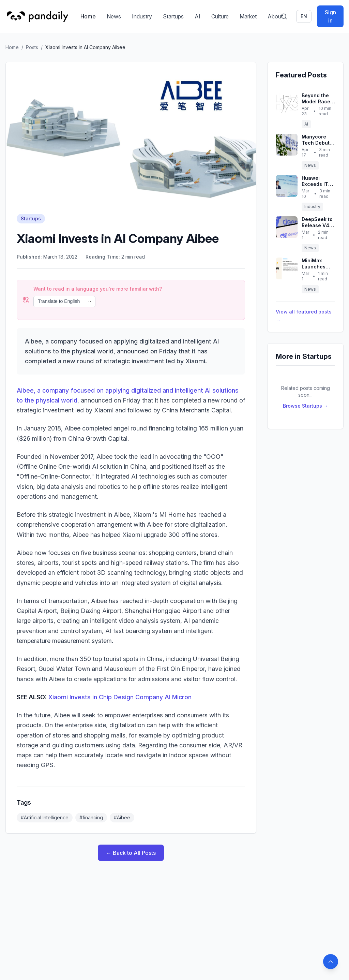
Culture (220, 16)
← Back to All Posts (131, 834)
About (275, 16)
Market (248, 16)
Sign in (330, 16)
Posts (32, 47)
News (114, 16)
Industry (142, 16)
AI (198, 16)
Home (88, 16)
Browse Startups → (306, 406)
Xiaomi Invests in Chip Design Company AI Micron (120, 679)
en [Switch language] (304, 16)
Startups (173, 16)
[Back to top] (331, 962)
